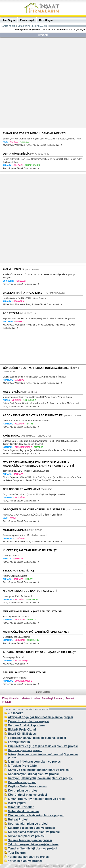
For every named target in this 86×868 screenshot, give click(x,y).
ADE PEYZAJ (11, 313)
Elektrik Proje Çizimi (22, 730)
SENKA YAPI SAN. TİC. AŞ (19, 571)
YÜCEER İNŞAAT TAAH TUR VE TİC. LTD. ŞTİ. (30, 550)
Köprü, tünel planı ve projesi (27, 795)
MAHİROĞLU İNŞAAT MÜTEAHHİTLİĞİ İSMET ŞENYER (36, 632)
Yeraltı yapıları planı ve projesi (29, 857)
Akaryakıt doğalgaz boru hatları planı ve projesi (40, 717)
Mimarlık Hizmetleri (21, 807)
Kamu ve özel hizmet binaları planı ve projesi (39, 770)
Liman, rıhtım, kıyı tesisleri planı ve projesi (37, 799)
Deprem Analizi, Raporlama (27, 725)
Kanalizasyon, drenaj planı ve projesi (33, 774)
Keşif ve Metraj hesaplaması (27, 786)
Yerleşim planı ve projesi (25, 861)
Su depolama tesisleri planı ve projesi (34, 832)
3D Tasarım (16, 713)
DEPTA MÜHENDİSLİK (16, 154)
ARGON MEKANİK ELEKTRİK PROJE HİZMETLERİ (33, 415)
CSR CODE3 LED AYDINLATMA (22, 489)
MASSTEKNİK (11, 392)
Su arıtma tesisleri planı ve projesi (31, 828)
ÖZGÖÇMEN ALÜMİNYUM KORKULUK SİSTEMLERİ (34, 509)
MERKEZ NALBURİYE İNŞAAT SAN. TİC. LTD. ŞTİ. (33, 611)
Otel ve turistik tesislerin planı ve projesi (36, 815)
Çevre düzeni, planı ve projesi (28, 721)
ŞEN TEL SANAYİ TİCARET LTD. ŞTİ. (25, 672)
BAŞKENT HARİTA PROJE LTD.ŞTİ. (24, 293)
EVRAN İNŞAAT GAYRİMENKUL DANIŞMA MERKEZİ (34, 133)
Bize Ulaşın (46, 20)
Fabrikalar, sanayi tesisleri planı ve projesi (37, 738)
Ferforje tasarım (19, 742)
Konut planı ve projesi (23, 791)
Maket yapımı (17, 803)
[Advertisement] (43, 84)
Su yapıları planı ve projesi (26, 836)
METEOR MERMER (14, 530)
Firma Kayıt (27, 20)
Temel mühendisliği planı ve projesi (32, 848)
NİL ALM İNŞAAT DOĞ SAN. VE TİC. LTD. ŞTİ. (30, 591)
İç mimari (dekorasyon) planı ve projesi (35, 762)
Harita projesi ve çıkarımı (25, 750)
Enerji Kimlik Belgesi (22, 734)
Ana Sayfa (9, 20)
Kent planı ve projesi (22, 782)
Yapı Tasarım (17, 853)
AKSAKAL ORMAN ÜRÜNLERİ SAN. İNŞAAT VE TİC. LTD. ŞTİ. (40, 652)
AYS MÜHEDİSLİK (14, 269)
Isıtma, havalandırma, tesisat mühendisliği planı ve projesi (43, 756)
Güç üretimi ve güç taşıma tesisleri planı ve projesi (43, 746)
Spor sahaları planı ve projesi (28, 824)
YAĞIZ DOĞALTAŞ (14, 436)
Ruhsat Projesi (18, 820)
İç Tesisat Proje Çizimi (23, 766)
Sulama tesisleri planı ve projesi (30, 840)
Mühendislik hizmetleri (24, 811)
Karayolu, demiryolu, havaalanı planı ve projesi (40, 778)
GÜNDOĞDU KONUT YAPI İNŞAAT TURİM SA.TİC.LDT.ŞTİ (37, 368)
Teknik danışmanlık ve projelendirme (33, 844)
